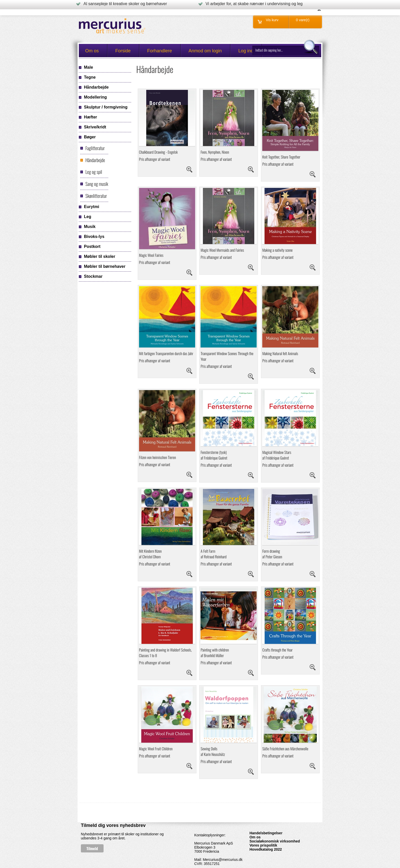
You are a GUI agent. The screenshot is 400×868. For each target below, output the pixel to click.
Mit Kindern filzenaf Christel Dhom (150, 554)
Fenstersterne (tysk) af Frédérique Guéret (214, 455)
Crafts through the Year (277, 650)
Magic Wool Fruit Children (156, 749)
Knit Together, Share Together (281, 157)
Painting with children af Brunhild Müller (215, 653)
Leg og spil (94, 172)
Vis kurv (272, 20)
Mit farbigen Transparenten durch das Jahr (166, 353)
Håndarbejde (95, 160)
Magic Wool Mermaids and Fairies (222, 250)
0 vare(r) (303, 20)
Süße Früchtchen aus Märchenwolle (285, 749)
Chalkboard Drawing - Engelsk (158, 152)
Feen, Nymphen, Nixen (215, 152)
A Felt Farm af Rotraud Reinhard (214, 554)
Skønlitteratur (96, 196)
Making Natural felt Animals (280, 353)
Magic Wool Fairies (151, 255)
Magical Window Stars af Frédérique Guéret (277, 455)
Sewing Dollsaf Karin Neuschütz (213, 751)
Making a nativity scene (277, 250)
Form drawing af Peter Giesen (272, 554)
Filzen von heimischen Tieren (158, 457)
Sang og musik (97, 184)
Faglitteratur (95, 148)
